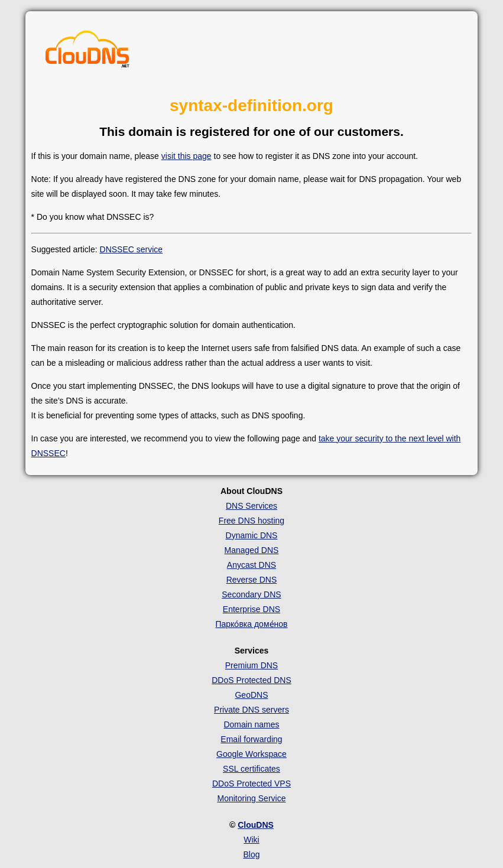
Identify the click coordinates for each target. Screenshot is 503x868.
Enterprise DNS (251, 609)
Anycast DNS (251, 565)
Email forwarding (251, 739)
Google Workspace (251, 754)
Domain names (251, 724)
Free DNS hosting (251, 521)
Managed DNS (252, 550)
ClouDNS (256, 825)
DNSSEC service (132, 249)
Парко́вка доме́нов (251, 624)
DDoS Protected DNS (251, 680)
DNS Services (251, 506)
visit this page (186, 156)
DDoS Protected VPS (251, 784)
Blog (251, 854)
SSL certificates (251, 769)
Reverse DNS (252, 580)
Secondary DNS (251, 594)
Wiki (251, 840)
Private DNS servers (251, 710)
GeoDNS (251, 695)
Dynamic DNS (252, 535)
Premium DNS (251, 665)
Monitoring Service (252, 798)
